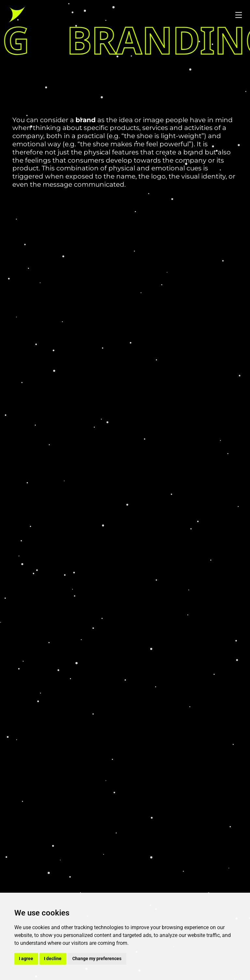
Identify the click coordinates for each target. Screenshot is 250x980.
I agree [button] (26, 958)
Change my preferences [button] (97, 958)
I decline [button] (53, 958)
